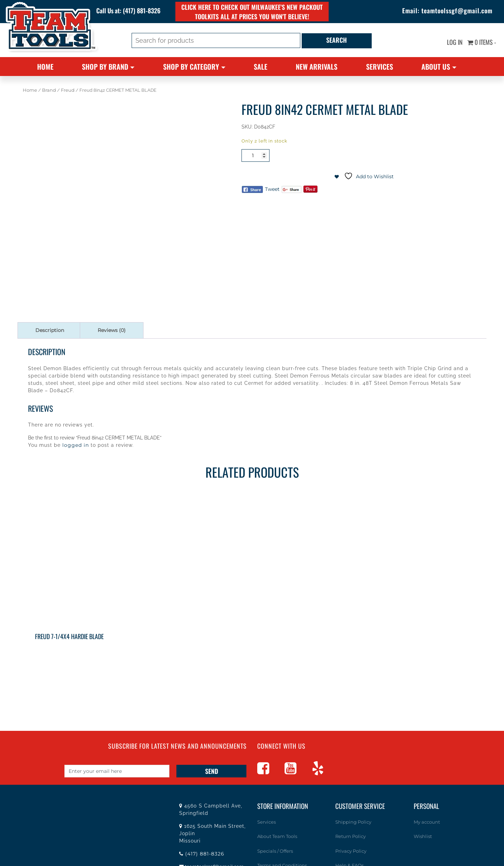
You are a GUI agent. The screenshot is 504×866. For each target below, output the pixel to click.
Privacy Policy (351, 851)
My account (427, 822)
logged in (76, 445)
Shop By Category (191, 67)
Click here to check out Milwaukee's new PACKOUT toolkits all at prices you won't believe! (252, 12)
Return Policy (351, 836)
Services (380, 67)
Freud (68, 90)
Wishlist (423, 836)
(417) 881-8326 (142, 11)
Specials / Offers (275, 851)
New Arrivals (317, 67)
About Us (436, 67)
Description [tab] (50, 330)
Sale (261, 67)
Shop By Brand (105, 67)
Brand (49, 90)
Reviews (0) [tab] (112, 330)
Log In (454, 42)
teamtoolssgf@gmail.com (457, 11)
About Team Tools (277, 836)
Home (45, 67)
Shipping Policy (353, 822)
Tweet (272, 189)
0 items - (482, 42)
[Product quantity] (255, 155)
